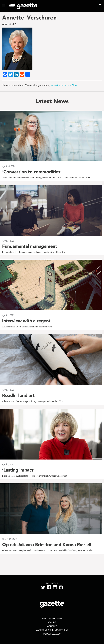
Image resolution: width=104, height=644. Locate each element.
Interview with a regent (26, 321)
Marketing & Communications (52, 630)
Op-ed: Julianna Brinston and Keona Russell (47, 545)
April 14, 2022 (10, 24)
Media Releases (52, 634)
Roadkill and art (18, 395)
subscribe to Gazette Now (64, 85)
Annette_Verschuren (29, 18)
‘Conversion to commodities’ (32, 172)
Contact (52, 626)
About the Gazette (52, 618)
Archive (52, 622)
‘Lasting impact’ (18, 470)
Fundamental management (30, 246)
